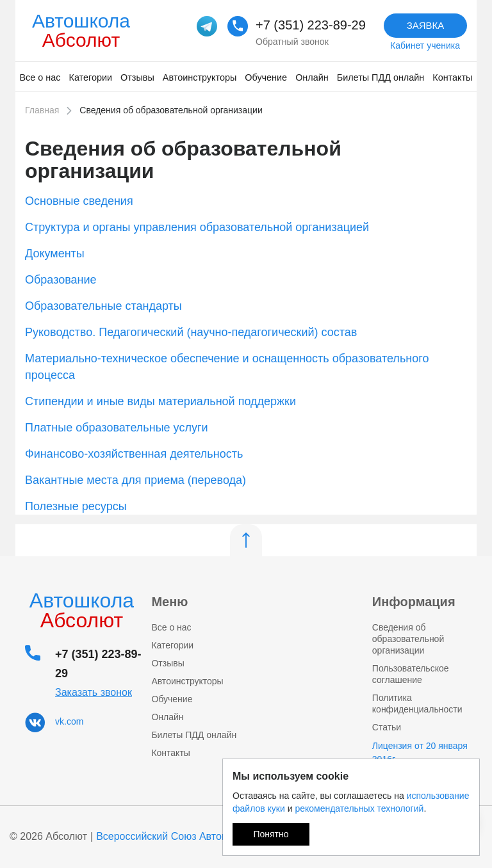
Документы (55, 253)
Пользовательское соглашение (411, 674)
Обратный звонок (292, 42)
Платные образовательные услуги (117, 428)
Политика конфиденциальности (417, 703)
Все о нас (40, 77)
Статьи (387, 727)
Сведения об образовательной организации (408, 639)
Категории (91, 77)
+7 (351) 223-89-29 (311, 25)
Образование (61, 280)
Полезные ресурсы (76, 506)
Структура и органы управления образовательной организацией (197, 227)
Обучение (266, 77)
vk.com (69, 721)
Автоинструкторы (200, 77)
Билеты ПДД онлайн (381, 77)
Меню (169, 602)
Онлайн (312, 77)
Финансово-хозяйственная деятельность (134, 454)
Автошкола (81, 30)
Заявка (426, 25)
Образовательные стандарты (103, 306)
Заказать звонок (94, 692)
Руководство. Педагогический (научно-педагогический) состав (191, 332)
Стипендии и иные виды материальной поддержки (160, 401)
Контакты (452, 77)
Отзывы (137, 77)
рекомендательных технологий (359, 808)
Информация (414, 602)
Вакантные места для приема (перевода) (135, 480)
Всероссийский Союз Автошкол (171, 836)
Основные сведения (79, 201)
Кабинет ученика (425, 45)
